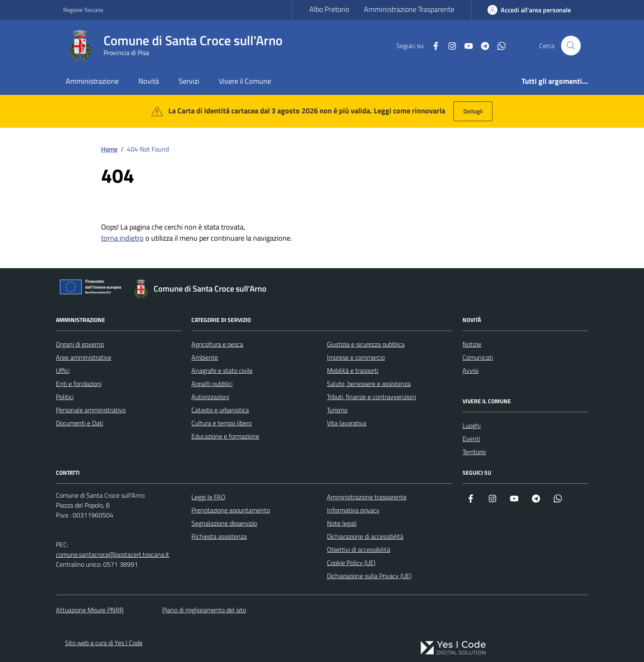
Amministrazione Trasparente (409, 9)
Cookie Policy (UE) (351, 563)
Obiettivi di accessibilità (359, 549)
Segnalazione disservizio (224, 523)
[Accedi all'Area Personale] (529, 10)
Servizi (189, 81)
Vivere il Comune (245, 81)
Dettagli (473, 111)
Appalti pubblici (212, 384)
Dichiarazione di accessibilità (365, 536)
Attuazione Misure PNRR (90, 610)
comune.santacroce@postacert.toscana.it (113, 554)
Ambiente (205, 357)
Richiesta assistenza (219, 536)
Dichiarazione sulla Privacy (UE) (369, 576)
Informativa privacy (353, 510)
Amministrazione (92, 81)
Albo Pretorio (329, 9)
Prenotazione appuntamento (231, 510)
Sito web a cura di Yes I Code (104, 643)
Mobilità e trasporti (353, 370)
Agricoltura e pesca (217, 344)
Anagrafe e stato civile (222, 370)
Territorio (474, 452)
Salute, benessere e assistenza (369, 384)
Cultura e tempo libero (222, 423)
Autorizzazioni (210, 397)
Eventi (471, 439)
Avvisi (470, 370)
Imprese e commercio (356, 357)
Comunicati (478, 357)
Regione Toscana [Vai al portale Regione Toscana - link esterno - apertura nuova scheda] (83, 10)
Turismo (337, 410)
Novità (149, 81)
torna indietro (122, 238)
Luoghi (471, 425)
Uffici (63, 370)
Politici (65, 397)
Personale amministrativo (91, 410)
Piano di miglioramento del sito (204, 610)
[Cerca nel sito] (571, 46)
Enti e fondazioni (79, 384)
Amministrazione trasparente (367, 497)
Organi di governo (80, 344)
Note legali (342, 523)
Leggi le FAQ (208, 497)
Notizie (472, 344)
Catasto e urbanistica (220, 410)
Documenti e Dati (79, 423)
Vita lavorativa (347, 423)
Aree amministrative (84, 357)
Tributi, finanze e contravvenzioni (371, 397)
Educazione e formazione (225, 436)
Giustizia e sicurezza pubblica (366, 344)
